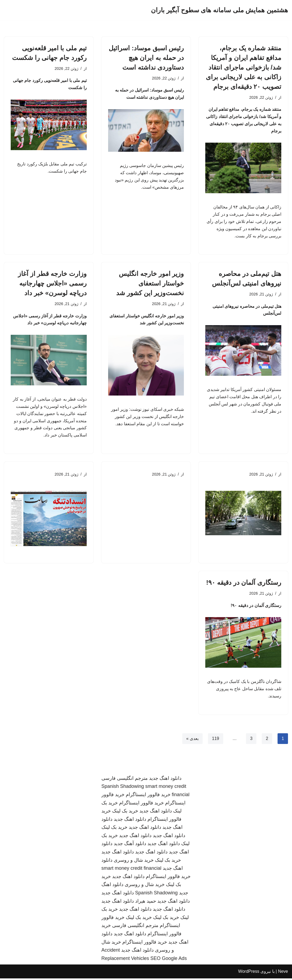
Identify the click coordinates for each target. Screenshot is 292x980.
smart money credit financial (131, 870)
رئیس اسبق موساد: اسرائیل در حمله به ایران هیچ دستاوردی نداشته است (146, 58)
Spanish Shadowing (123, 788)
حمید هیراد (146, 903)
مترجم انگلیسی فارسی (125, 780)
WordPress (249, 973)
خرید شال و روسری (134, 862)
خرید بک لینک (125, 813)
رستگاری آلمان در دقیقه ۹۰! (244, 584)
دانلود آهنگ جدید (130, 845)
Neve (283, 973)
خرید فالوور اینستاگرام (148, 796)
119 (216, 740)
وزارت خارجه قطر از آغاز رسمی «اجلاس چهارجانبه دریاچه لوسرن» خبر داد (52, 284)
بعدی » (192, 740)
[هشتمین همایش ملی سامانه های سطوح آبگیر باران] (219, 10)
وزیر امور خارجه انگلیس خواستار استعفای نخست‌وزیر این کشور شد (150, 284)
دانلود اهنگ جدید (165, 780)
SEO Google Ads (169, 960)
